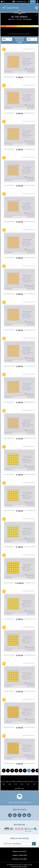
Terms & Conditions (20, 855)
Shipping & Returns (19, 858)
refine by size (20, 788)
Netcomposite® (23, 866)
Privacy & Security (19, 851)
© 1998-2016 (11, 864)
